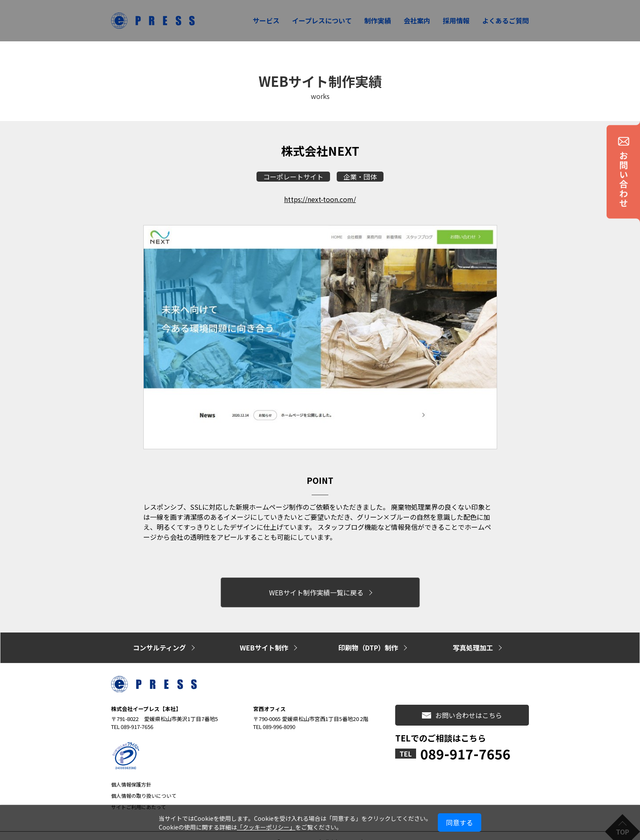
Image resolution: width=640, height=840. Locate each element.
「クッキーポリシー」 (266, 827)
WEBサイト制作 (264, 639)
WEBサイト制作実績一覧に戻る (316, 589)
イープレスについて (322, 20)
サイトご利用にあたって (138, 796)
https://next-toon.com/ (320, 199)
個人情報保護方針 (131, 773)
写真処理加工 (473, 639)
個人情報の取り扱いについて (144, 784)
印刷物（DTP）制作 (368, 639)
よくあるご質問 (505, 20)
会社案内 (417, 20)
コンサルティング (159, 639)
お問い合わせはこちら (462, 704)
